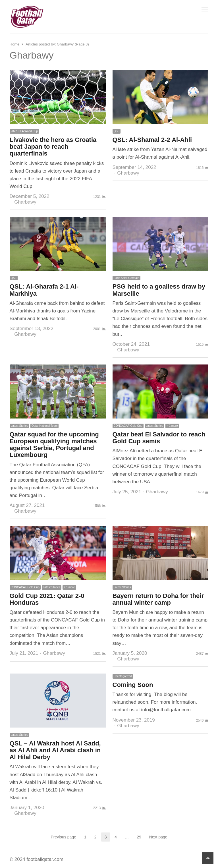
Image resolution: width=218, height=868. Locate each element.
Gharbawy (25, 202)
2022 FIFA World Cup (24, 131)
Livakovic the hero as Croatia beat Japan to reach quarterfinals (53, 147)
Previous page (63, 837)
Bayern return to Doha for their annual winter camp (158, 599)
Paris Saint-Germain (126, 278)
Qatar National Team (45, 426)
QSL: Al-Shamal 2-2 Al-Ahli (152, 140)
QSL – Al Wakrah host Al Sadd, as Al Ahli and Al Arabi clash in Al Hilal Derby (55, 750)
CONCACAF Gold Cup (128, 426)
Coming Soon (133, 685)
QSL (117, 131)
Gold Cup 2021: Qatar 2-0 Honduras (47, 599)
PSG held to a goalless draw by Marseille (159, 290)
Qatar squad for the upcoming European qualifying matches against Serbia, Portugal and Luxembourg (54, 445)
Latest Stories (19, 426)
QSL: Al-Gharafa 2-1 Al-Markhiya (44, 290)
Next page (158, 837)
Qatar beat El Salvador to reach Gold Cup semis (159, 438)
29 (141, 837)
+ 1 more (172, 426)
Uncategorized (123, 676)
